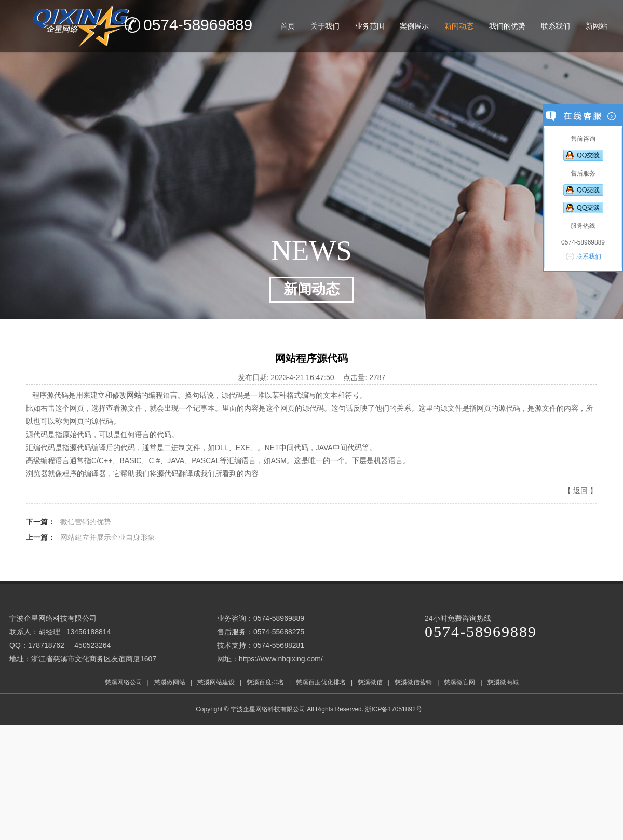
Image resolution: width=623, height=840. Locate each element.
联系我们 (589, 256)
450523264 (92, 645)
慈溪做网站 (170, 682)
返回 (580, 491)
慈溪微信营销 (413, 682)
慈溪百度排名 (265, 682)
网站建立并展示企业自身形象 (107, 537)
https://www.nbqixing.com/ (281, 659)
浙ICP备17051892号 (394, 709)
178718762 (46, 645)
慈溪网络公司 (124, 682)
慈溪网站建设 (216, 682)
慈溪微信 (370, 682)
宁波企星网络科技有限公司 (268, 709)
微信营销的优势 (86, 522)
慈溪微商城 (503, 682)
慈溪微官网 (459, 682)
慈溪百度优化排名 (321, 682)
